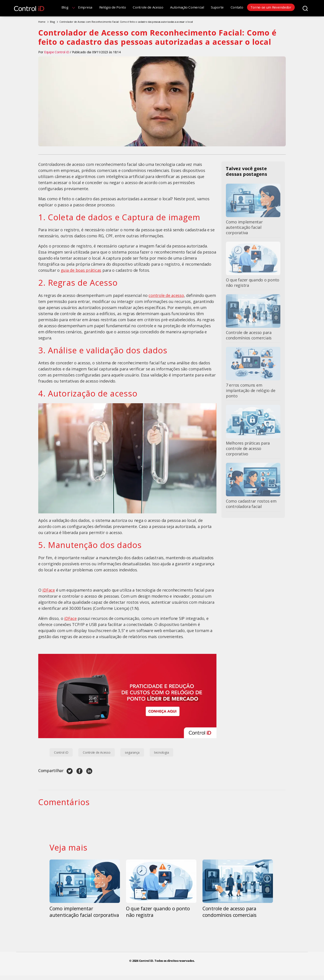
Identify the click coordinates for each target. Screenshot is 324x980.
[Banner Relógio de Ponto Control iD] (127, 696)
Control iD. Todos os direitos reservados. (167, 961)
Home (42, 22)
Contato (237, 7)
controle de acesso (166, 295)
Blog (65, 7)
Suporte (217, 7)
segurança (132, 752)
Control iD (61, 752)
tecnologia (161, 752)
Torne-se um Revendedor (271, 7)
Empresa (85, 7)
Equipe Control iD (57, 52)
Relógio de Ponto (113, 7)
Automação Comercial (187, 7)
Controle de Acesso (148, 7)
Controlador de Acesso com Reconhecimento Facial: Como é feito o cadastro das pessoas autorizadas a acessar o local (126, 22)
